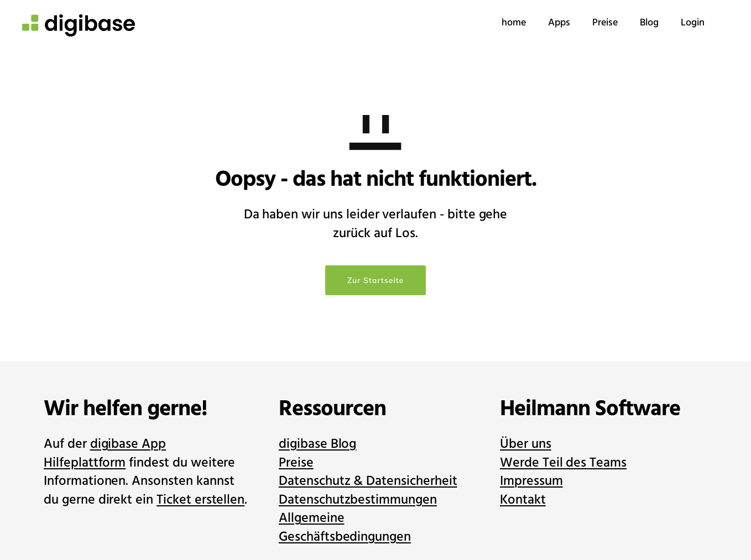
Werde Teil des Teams (563, 463)
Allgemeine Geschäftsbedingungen (345, 528)
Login (671, 23)
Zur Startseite (375, 280)
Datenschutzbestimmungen (358, 500)
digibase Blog (317, 444)
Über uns (526, 444)
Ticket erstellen (200, 500)
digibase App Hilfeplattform (105, 454)
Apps (537, 23)
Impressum (531, 481)
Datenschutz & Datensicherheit (368, 481)
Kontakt (523, 500)
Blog (627, 23)
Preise (583, 23)
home (492, 23)
